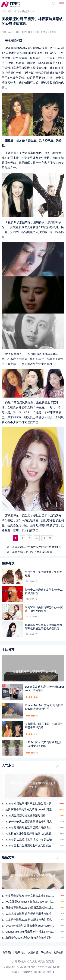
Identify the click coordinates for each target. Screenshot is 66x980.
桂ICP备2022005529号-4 (38, 972)
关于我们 (8, 952)
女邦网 (53, 32)
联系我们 (20, 952)
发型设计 (27, 11)
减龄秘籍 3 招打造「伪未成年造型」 (34, 552)
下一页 (47, 538)
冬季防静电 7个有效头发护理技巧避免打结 (37, 547)
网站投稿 (46, 952)
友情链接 (58, 952)
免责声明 (33, 952)
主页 (17, 11)
